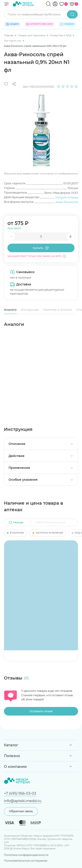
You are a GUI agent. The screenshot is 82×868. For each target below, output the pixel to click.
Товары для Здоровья (32, 35)
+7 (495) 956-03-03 (20, 793)
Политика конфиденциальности (26, 855)
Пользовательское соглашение (26, 861)
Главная (9, 35)
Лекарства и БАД (61, 35)
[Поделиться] (14, 84)
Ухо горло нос (13, 41)
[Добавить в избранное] (6, 84)
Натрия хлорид (67, 197)
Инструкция (30, 310)
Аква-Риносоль (67, 202)
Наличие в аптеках (58, 310)
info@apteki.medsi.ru (23, 801)
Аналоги (10, 310)
